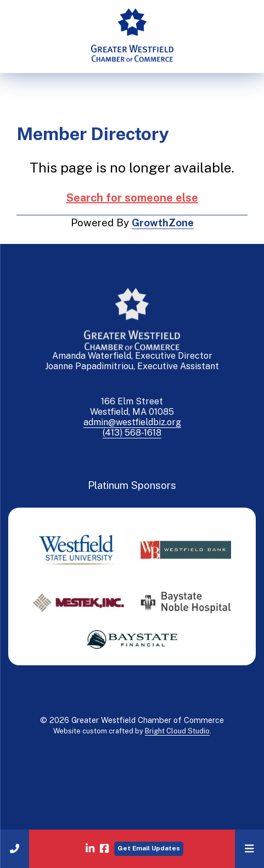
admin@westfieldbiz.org (132, 422)
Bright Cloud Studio (177, 731)
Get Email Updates (149, 848)
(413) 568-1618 (132, 433)
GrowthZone (163, 222)
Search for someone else (132, 198)
